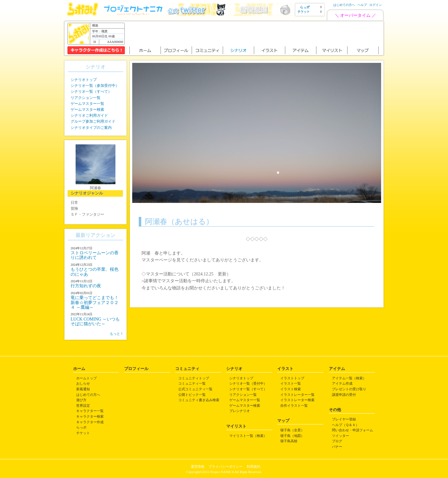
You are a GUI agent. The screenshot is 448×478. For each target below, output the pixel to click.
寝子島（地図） (292, 436)
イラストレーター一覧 (297, 395)
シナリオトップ (84, 80)
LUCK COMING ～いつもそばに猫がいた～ (95, 321)
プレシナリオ (240, 411)
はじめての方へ (344, 5)
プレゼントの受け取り (349, 389)
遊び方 (81, 400)
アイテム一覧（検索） (349, 378)
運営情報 (198, 466)
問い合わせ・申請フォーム (352, 430)
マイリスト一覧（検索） (248, 436)
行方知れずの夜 (86, 286)
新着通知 (83, 389)
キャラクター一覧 (90, 411)
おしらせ (83, 383)
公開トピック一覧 (192, 395)
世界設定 (83, 405)
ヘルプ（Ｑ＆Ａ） (345, 425)
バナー (337, 447)
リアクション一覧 (86, 98)
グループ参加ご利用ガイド (93, 121)
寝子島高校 (289, 441)
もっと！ (117, 334)
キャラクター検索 (90, 416)
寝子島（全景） (292, 430)
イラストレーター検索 (297, 400)
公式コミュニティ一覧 (195, 389)
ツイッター (341, 436)
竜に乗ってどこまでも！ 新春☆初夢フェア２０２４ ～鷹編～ (95, 302)
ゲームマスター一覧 (87, 104)
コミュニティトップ (194, 378)
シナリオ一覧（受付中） (248, 383)
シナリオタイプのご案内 (91, 128)
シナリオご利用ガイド (89, 115)
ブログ (337, 441)
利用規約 (254, 466)
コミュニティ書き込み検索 (199, 400)
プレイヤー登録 (344, 419)
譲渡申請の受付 (344, 395)
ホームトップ (86, 378)
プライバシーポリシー (226, 466)
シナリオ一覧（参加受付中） (95, 86)
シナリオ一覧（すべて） (91, 91)
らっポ (81, 427)
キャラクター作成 (90, 422)
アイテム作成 (342, 383)
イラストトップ (292, 378)
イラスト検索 (291, 389)
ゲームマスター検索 (87, 110)
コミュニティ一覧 (192, 383)
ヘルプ (362, 5)
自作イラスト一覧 (294, 405)
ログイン (376, 5)
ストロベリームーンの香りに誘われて (95, 255)
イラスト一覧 (291, 383)
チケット (83, 433)
